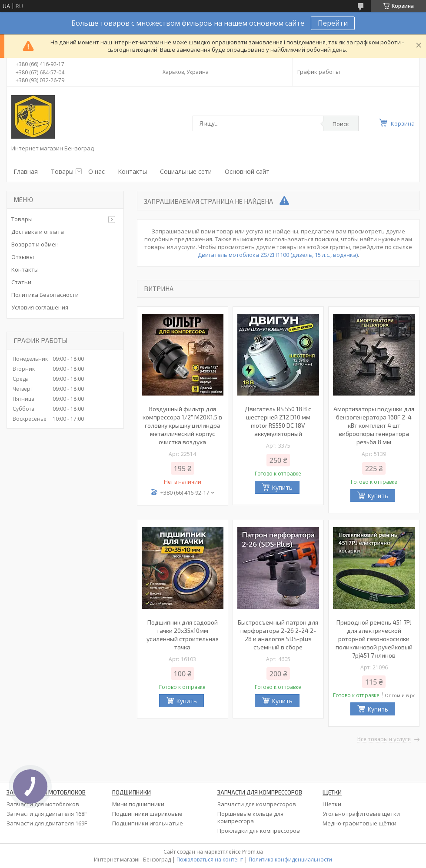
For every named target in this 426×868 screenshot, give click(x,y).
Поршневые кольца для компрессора (250, 817)
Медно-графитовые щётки (359, 823)
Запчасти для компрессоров (257, 804)
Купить (282, 487)
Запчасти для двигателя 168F (47, 814)
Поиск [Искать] (341, 124)
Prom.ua (253, 852)
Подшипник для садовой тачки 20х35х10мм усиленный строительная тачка (183, 635)
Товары (62, 171)
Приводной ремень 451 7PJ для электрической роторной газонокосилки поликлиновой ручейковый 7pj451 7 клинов (374, 639)
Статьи (21, 282)
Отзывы (23, 257)
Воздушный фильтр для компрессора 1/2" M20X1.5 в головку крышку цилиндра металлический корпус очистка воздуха (182, 425)
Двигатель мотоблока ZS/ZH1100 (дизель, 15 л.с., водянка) (278, 255)
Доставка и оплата (38, 232)
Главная (26, 171)
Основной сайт (247, 171)
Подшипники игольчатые (148, 823)
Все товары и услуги (384, 739)
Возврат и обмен (35, 244)
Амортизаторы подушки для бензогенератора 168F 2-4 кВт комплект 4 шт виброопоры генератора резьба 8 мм (374, 425)
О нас (97, 171)
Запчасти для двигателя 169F (47, 823)
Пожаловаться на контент (210, 860)
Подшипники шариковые (147, 814)
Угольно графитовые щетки (361, 814)
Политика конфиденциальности (290, 860)
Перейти (333, 23)
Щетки (332, 804)
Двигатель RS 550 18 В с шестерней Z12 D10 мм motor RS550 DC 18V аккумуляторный (278, 421)
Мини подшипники (138, 804)
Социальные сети (186, 171)
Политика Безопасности (45, 295)
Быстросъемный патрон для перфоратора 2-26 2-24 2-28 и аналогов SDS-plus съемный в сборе (278, 635)
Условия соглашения (40, 307)
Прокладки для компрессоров (259, 831)
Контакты (132, 171)
